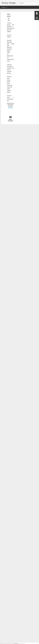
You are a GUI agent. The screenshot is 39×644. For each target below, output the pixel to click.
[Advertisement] (24, 30)
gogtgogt (11, 96)
